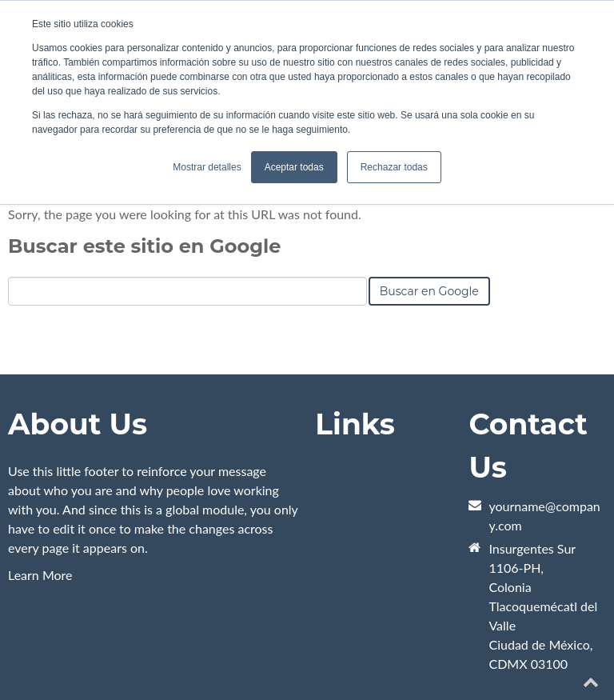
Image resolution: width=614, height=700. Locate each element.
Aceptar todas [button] (294, 167)
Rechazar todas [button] (394, 167)
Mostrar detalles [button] (207, 167)
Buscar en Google (429, 291)
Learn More (40, 575)
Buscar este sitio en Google (144, 246)
